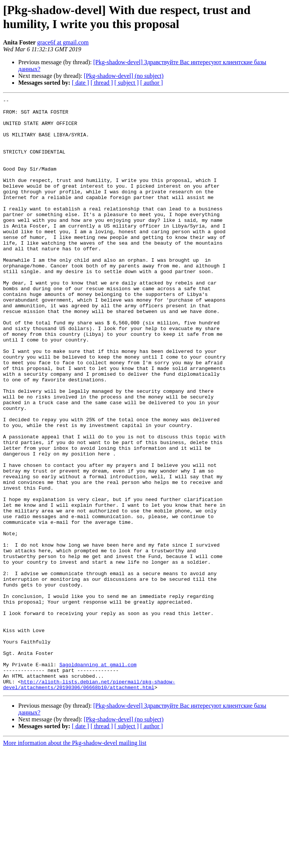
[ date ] (80, 83)
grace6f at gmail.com (63, 42)
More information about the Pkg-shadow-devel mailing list (75, 861)
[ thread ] (102, 83)
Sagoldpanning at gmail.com (98, 778)
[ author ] (152, 83)
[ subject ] (127, 83)
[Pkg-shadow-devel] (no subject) (124, 76)
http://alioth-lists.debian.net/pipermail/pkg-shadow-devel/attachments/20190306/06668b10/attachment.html (89, 802)
